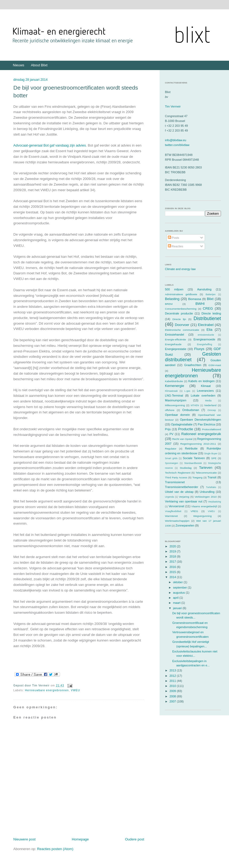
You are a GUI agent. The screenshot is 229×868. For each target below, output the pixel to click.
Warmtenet (171, 516)
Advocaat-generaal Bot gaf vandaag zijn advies (50, 145)
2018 (173, 556)
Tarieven (206, 468)
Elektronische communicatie (182, 330)
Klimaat (206, 386)
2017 (173, 562)
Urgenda (169, 497)
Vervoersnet (177, 506)
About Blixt (39, 65)
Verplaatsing (215, 502)
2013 (173, 670)
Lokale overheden (203, 395)
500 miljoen (174, 289)
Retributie (191, 448)
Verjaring (184, 497)
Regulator (171, 449)
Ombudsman (191, 410)
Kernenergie (175, 386)
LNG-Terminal (174, 395)
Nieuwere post (24, 839)
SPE (214, 458)
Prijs (168, 429)
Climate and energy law (180, 269)
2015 (173, 572)
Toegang (198, 477)
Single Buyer (211, 454)
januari (178, 608)
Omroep (212, 410)
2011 (173, 681)
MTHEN (195, 405)
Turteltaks (211, 487)
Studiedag (185, 468)
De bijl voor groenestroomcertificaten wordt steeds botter (76, 91)
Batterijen (211, 294)
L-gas (187, 391)
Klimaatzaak (171, 391)
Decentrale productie (179, 313)
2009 (173, 691)
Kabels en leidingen (202, 381)
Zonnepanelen (185, 525)
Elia (210, 330)
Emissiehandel (175, 335)
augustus (179, 593)
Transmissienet (175, 482)
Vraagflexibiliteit (173, 511)
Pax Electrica (206, 424)
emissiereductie (206, 335)
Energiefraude (173, 344)
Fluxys (199, 349)
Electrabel (206, 325)
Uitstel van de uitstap (179, 492)
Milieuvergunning (175, 405)
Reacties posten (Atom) (55, 849)
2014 (173, 577)
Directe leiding (211, 313)
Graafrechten (193, 365)
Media (208, 401)
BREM (169, 304)
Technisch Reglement (178, 473)
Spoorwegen (171, 463)
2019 (173, 551)
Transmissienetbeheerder (181, 487)
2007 (173, 701)
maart (177, 603)
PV (171, 434)
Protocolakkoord (212, 429)
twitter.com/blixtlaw (177, 145)
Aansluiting (204, 289)
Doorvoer (182, 325)
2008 (173, 696)
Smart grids (171, 458)
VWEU (75, 690)
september (180, 587)
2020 (173, 546)
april (176, 598)
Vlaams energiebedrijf (204, 506)
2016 (173, 567)
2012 (173, 676)
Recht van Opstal (182, 439)
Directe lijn (179, 319)
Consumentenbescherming (181, 309)
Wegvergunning (202, 516)
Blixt (210, 299)
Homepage (80, 839)
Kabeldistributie (174, 381)
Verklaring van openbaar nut (184, 501)
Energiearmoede (204, 339)
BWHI (200, 304)
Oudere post (135, 839)
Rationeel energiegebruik (201, 434)
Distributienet (207, 318)
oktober (178, 582)
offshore (170, 410)
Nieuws (19, 65)
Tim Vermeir (173, 106)
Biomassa (195, 299)
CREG (208, 308)
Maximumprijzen (176, 400)
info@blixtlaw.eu (176, 140)
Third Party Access (176, 477)
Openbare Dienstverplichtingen (200, 420)
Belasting (172, 299)
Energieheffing (205, 344)
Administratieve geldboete (181, 294)
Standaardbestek (193, 463)
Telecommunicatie (206, 473)
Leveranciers (205, 391)
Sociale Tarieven (194, 458)
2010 (173, 686)
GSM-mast (215, 365)
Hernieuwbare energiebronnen (47, 690)
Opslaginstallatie (182, 424)
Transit (212, 477)
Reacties (176, 246)
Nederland (211, 405)
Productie (186, 429)
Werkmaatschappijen (177, 521)
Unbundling (207, 492)
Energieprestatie (176, 349)
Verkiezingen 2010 (206, 497)
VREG (194, 511)
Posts (174, 238)
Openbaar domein (177, 415)
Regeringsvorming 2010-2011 (198, 444)
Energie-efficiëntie (175, 339)
